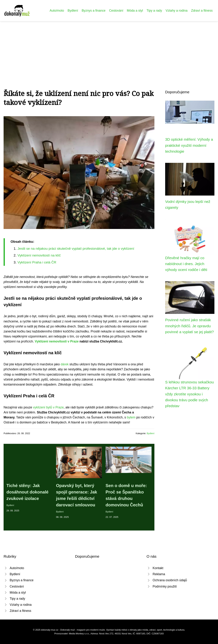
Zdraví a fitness (202, 11)
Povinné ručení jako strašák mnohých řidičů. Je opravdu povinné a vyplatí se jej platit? (190, 326)
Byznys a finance (94, 11)
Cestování (116, 11)
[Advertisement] (109, 48)
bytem (131, 417)
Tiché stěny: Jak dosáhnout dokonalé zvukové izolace (27, 492)
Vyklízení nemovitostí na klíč (39, 255)
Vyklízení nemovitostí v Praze (57, 341)
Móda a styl (135, 11)
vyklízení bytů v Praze (48, 407)
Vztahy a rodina (176, 11)
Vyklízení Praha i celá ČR (37, 262)
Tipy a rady (154, 11)
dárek (65, 364)
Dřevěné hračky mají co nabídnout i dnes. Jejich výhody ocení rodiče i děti (186, 264)
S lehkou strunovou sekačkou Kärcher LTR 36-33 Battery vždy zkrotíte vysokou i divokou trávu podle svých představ (190, 394)
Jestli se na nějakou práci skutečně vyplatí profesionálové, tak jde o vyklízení (76, 249)
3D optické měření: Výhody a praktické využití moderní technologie (189, 145)
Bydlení (73, 11)
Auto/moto (57, 11)
